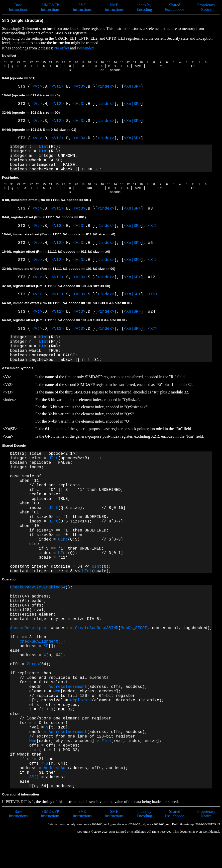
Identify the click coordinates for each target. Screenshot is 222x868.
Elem (106, 741)
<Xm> (153, 226)
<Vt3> (79, 87)
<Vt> (37, 87)
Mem (57, 691)
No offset (62, 48)
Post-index (85, 48)
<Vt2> (58, 87)
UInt (44, 147)
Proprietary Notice (206, 7)
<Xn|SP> (132, 87)
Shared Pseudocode (175, 7)
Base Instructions (18, 7)
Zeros (33, 664)
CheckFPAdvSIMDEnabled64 (38, 587)
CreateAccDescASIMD (97, 628)
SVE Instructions (82, 7)
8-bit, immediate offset (46, 200)
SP (46, 646)
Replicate (81, 700)
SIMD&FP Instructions (50, 7)
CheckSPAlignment (39, 642)
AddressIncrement (68, 687)
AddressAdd (56, 768)
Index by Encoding (144, 7)
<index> (106, 87)
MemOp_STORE (134, 628)
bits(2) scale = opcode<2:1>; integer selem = (44, 456)
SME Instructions (114, 7)
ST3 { (25, 87)
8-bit (19, 78)
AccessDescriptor (29, 628)
